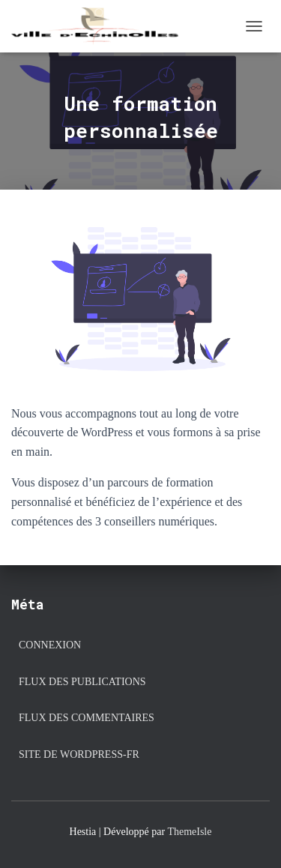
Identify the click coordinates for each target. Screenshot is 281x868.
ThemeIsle (189, 832)
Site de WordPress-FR (79, 754)
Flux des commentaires (87, 718)
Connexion (50, 645)
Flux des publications (82, 682)
